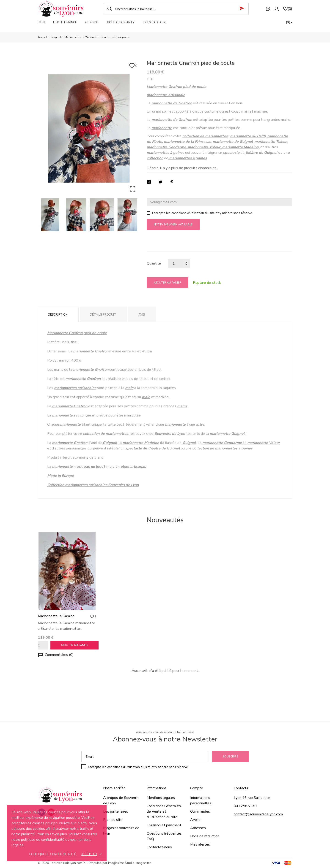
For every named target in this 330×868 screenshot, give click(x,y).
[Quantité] (179, 263)
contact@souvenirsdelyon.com (258, 814)
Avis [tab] (142, 315)
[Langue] (289, 23)
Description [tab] (58, 315)
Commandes (200, 811)
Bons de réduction (205, 836)
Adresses (198, 828)
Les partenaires (116, 811)
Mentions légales (161, 798)
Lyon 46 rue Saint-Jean (252, 798)
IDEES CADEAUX (154, 22)
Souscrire (230, 757)
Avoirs (195, 820)
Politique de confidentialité (53, 854)
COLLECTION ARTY (121, 22)
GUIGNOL (92, 22)
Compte (197, 788)
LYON (41, 22)
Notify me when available (173, 224)
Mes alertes (200, 844)
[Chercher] (176, 9)
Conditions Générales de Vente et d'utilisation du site (164, 811)
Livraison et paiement (164, 825)
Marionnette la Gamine (56, 616)
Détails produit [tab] (103, 315)
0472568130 (245, 806)
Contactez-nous (159, 847)
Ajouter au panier (168, 283)
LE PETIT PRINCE (65, 22)
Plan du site (113, 820)
